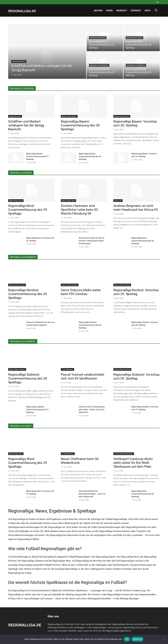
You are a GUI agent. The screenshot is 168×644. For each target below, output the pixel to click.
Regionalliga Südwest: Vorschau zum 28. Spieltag (137, 376)
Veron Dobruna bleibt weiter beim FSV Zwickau (81, 292)
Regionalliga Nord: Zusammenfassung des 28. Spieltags (143, 241)
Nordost (122, 10)
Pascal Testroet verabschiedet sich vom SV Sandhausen (83, 376)
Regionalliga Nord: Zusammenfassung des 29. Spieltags (28, 210)
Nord (109, 10)
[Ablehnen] (164, 639)
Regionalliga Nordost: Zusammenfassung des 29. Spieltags (28, 294)
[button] (156, 11)
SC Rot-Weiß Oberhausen (124, 454)
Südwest (136, 10)
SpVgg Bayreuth (19, 61)
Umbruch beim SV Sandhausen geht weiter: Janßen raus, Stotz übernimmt (92, 410)
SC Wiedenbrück (68, 454)
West (148, 10)
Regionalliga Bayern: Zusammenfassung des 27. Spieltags (38, 156)
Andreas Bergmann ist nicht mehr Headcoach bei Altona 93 (136, 208)
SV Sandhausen (67, 369)
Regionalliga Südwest (99, 65)
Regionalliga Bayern (69, 116)
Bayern (98, 10)
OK (127, 639)
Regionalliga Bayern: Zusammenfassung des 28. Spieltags (81, 125)
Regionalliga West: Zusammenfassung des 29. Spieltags (28, 463)
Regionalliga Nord (98, 38)
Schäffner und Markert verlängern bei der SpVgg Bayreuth (26, 125)
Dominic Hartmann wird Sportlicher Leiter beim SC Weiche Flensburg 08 (79, 210)
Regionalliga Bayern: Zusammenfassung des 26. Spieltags (90, 156)
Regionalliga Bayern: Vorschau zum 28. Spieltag (135, 123)
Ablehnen (137, 639)
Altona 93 (118, 201)
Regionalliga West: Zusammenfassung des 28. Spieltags (143, 494)
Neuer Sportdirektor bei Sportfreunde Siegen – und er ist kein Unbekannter (92, 494)
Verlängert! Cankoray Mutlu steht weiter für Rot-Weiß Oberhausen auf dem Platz (133, 463)
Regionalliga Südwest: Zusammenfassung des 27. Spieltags (38, 410)
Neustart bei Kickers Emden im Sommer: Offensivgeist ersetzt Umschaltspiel (92, 241)
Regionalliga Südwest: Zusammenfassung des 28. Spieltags (28, 378)
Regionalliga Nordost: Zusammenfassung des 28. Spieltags (90, 325)
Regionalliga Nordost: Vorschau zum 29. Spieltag (136, 292)
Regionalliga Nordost (136, 65)
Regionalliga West (135, 38)
